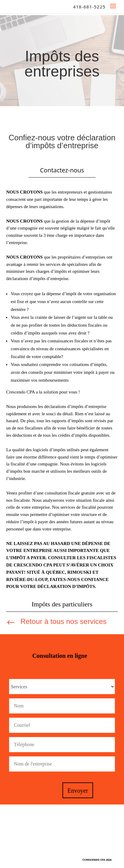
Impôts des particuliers (62, 604)
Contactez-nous (62, 170)
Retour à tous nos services (63, 621)
